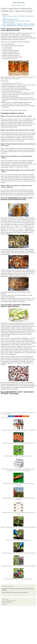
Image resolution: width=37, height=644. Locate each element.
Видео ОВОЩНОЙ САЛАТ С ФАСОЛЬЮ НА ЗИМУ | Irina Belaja (19, 26)
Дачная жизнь (18, 3)
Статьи (24, 5)
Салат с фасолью (8, 412)
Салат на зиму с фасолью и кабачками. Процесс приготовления (19, 24)
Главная (13, 5)
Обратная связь (5, 604)
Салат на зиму (3, 414)
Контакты (3, 601)
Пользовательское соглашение (10, 601)
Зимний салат (13, 412)
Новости (19, 5)
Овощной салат (9, 414)
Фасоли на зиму (25, 412)
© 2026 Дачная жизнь (5, 599)
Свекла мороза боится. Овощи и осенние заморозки (15, 592)
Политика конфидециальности (7, 602)
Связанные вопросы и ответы (10, 19)
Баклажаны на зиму (32, 412)
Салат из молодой (19, 412)
